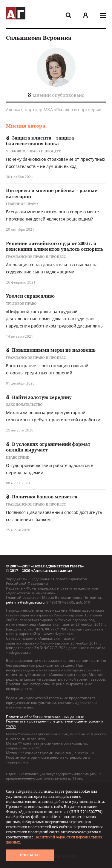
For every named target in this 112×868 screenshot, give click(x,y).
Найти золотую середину (39, 397)
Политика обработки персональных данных (45, 717)
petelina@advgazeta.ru (25, 602)
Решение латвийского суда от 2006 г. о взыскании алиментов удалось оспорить (55, 246)
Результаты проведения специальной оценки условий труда (55, 724)
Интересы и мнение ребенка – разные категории (52, 193)
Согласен (30, 855)
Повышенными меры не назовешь (51, 350)
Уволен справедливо (30, 296)
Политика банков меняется (42, 497)
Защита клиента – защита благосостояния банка (40, 141)
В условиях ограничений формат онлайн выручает (48, 447)
